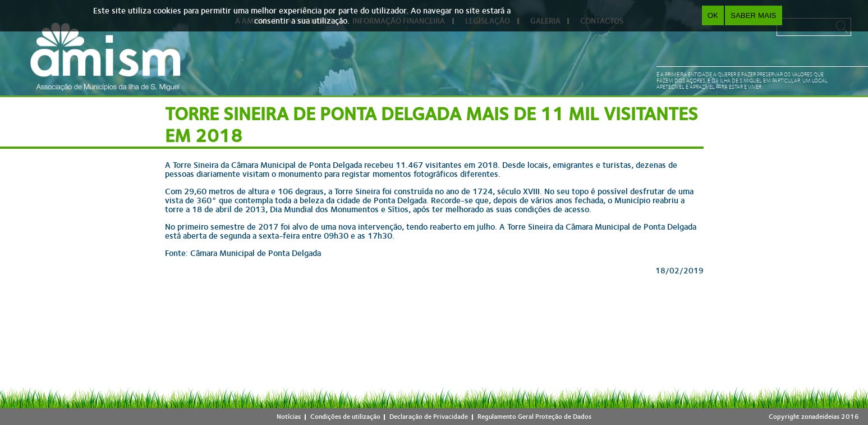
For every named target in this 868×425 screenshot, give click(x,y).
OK (713, 15)
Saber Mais (753, 15)
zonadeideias (820, 417)
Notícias (289, 417)
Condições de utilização (345, 417)
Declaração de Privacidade (429, 417)
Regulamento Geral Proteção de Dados (534, 417)
